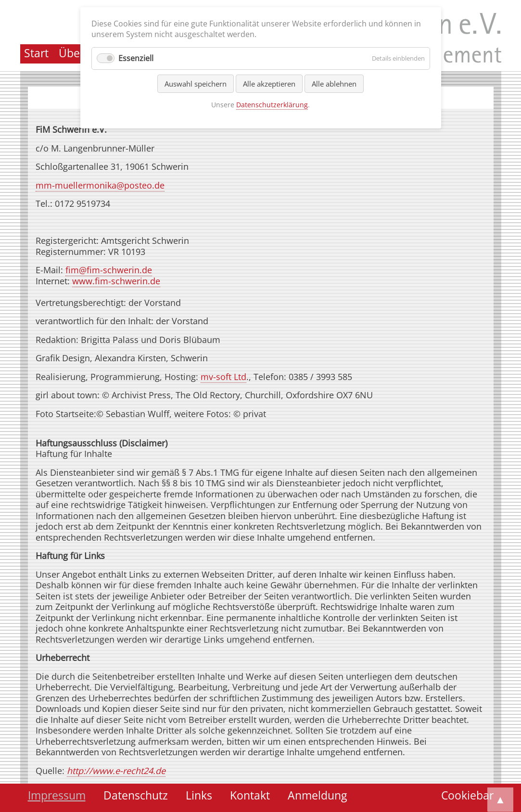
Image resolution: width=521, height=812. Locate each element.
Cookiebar (467, 795)
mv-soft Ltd (223, 377)
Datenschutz (136, 795)
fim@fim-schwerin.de (109, 270)
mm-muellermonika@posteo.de (100, 185)
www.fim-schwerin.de (116, 281)
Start (36, 53)
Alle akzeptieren (269, 84)
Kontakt (250, 795)
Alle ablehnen (334, 84)
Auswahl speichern (196, 84)
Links (199, 795)
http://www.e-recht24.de (116, 771)
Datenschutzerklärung (272, 105)
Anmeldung (317, 795)
